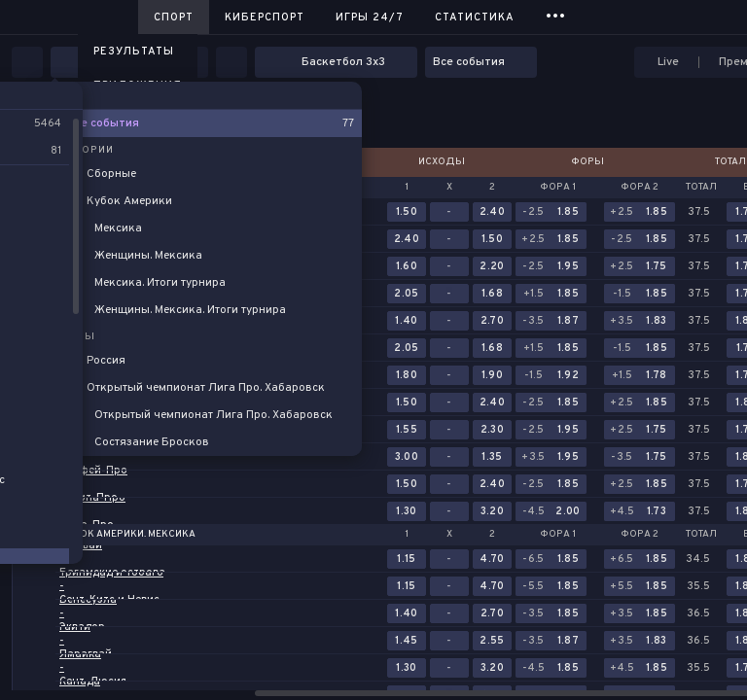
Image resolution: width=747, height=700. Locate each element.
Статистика (475, 17)
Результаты (134, 52)
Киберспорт (265, 17)
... (556, 14)
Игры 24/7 (370, 17)
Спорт (174, 17)
